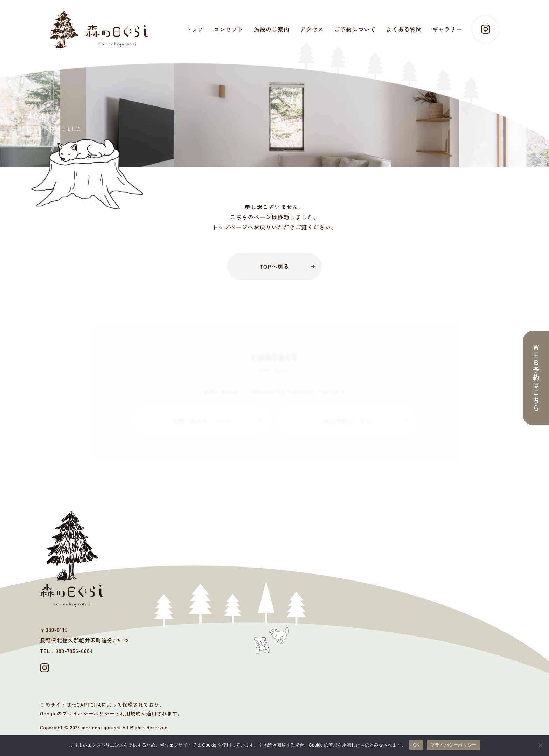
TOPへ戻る (274, 266)
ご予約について (355, 29)
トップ (194, 29)
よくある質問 (404, 29)
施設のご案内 (272, 29)
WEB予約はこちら (347, 421)
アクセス (312, 29)
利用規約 (131, 713)
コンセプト (228, 29)
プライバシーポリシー (89, 713)
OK (416, 745)
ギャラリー (447, 29)
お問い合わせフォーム (202, 421)
